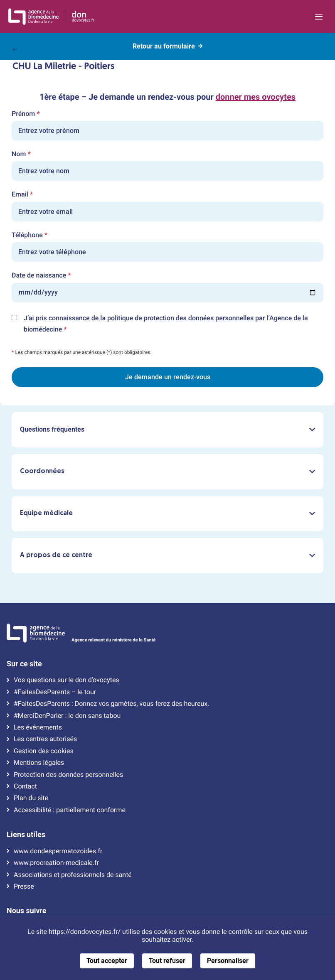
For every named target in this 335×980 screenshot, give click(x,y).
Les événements (38, 727)
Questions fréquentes (167, 429)
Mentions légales (39, 763)
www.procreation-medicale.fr (56, 863)
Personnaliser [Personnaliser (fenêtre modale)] (228, 961)
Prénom (26, 114)
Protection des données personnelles (68, 775)
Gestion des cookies (44, 751)
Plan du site (31, 798)
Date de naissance (41, 275)
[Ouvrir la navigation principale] (319, 17)
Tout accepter (107, 961)
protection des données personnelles (199, 318)
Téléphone (30, 235)
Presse (24, 887)
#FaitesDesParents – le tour (55, 692)
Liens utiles (26, 835)
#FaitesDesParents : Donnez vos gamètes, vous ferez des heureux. (111, 704)
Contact (25, 786)
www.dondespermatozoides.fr (58, 851)
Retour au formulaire (167, 45)
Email (22, 194)
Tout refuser (167, 961)
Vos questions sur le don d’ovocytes (67, 680)
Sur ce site (24, 664)
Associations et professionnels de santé (73, 875)
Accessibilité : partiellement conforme (70, 810)
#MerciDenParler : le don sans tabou (67, 716)
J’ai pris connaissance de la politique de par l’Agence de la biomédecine (166, 324)
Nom (21, 154)
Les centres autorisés (45, 739)
